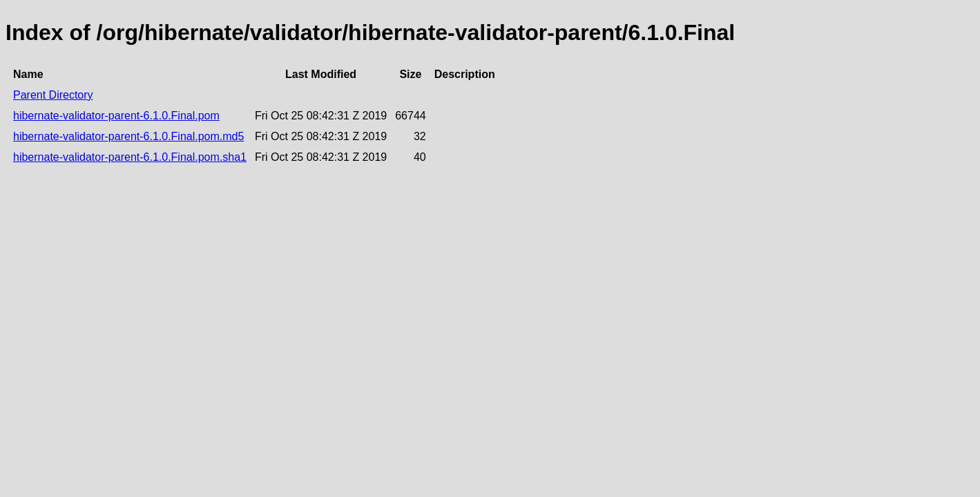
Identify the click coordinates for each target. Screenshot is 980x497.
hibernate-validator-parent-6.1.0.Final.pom (116, 116)
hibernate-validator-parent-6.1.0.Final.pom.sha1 (130, 157)
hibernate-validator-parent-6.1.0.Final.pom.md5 (128, 136)
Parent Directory (53, 95)
